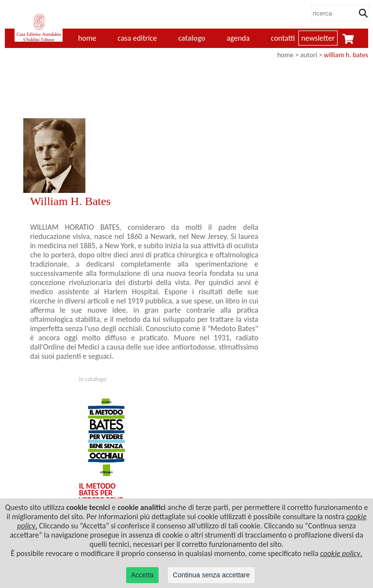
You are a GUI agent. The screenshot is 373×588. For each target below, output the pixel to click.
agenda (238, 38)
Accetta (142, 575)
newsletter (318, 38)
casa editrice (137, 38)
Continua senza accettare (211, 575)
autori (309, 55)
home (285, 55)
